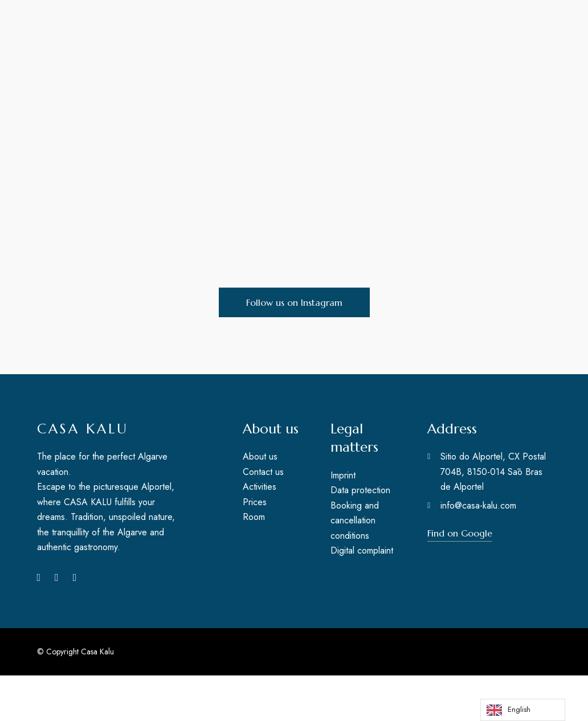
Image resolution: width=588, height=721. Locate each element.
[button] (294, 302)
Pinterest (75, 577)
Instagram (57, 577)
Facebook (39, 577)
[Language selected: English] (523, 710)
